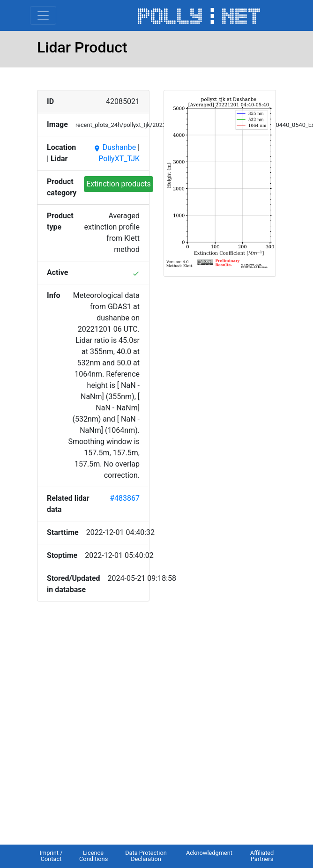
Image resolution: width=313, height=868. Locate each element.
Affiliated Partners (262, 856)
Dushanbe (115, 147)
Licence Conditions (93, 856)
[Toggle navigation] (43, 15)
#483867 (125, 498)
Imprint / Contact (51, 856)
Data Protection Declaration (146, 856)
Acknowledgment (209, 853)
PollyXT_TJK (119, 159)
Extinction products (119, 184)
